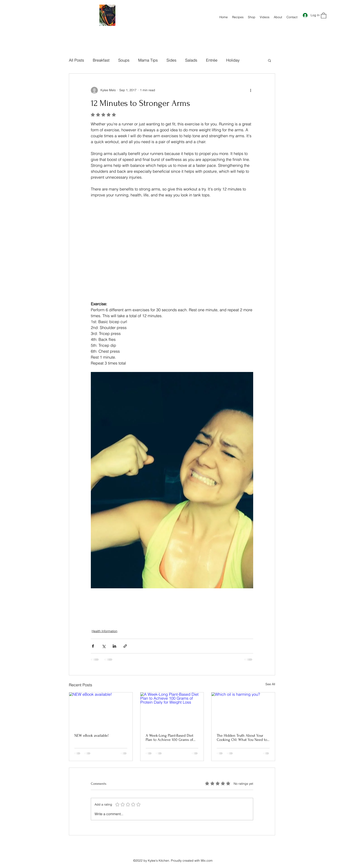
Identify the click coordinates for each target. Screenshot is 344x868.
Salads (191, 60)
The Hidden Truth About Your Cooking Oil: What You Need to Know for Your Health (242, 738)
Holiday (233, 60)
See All (270, 684)
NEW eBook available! (92, 735)
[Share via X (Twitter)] (104, 646)
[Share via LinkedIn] (114, 646)
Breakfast (101, 60)
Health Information (105, 631)
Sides (171, 60)
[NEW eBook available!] (101, 710)
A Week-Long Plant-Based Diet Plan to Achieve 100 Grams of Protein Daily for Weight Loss (169, 738)
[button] (324, 15)
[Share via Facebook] (93, 646)
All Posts (76, 60)
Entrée (212, 60)
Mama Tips (148, 60)
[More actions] (251, 90)
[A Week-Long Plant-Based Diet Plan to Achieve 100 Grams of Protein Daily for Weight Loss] (172, 710)
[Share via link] (125, 646)
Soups (124, 60)
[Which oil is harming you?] (243, 710)
